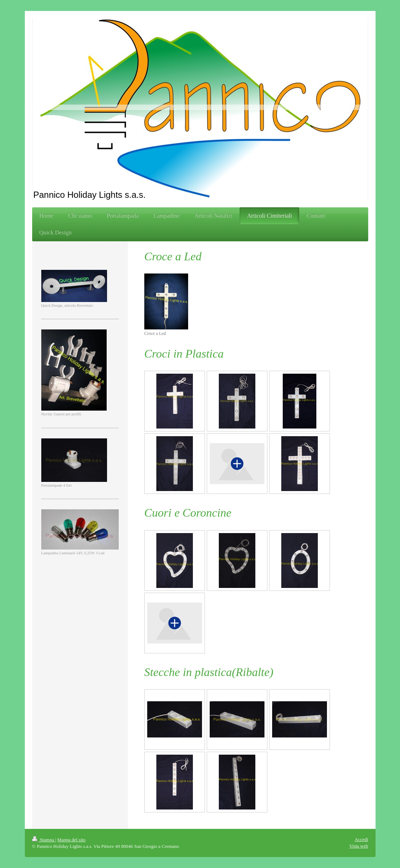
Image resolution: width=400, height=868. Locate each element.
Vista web (359, 846)
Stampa (44, 840)
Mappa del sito (71, 840)
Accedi (361, 839)
